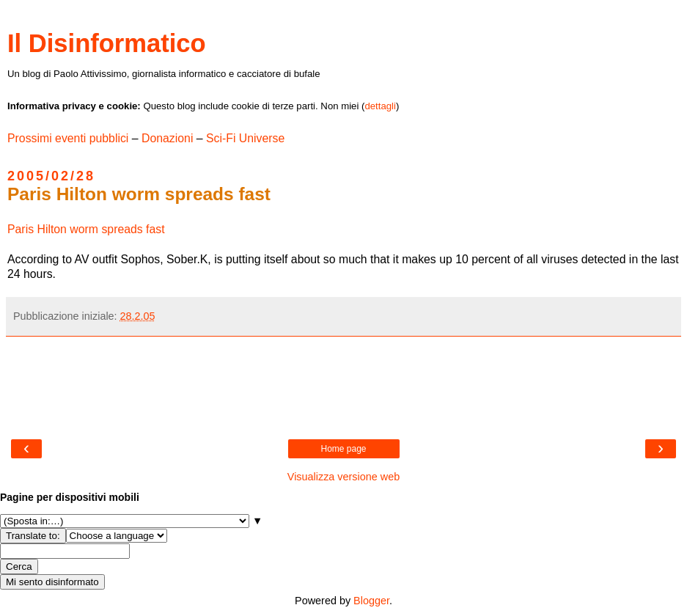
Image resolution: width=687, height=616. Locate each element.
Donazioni (167, 138)
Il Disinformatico (107, 43)
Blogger (371, 601)
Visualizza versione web (343, 477)
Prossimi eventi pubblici (68, 138)
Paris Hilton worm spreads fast (86, 229)
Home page (343, 449)
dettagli (380, 106)
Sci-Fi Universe (245, 138)
